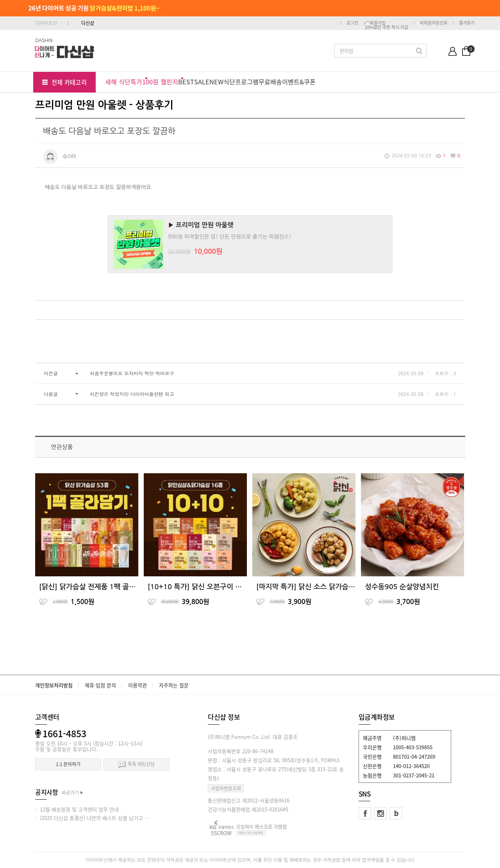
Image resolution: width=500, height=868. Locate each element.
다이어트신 (46, 23)
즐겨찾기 (467, 23)
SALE (202, 82)
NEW (216, 82)
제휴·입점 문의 (100, 685)
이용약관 (137, 685)
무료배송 (270, 82)
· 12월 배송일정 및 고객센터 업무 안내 (77, 809)
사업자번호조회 (226, 788)
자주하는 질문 (174, 685)
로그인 (352, 23)
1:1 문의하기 (68, 764)
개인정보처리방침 (54, 685)
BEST (186, 82)
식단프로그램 (241, 82)
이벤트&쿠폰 (299, 82)
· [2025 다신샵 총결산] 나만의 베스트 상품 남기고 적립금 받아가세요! (110, 818)
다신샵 (88, 23)
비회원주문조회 (434, 23)
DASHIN (44, 40)
